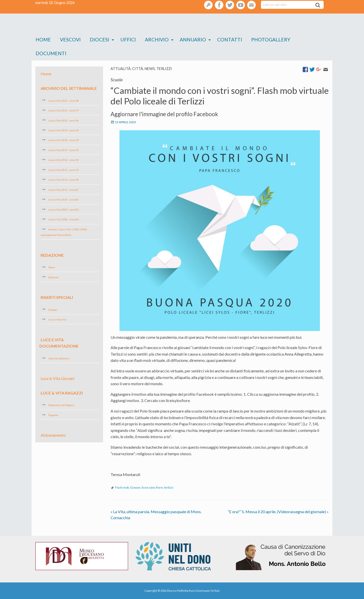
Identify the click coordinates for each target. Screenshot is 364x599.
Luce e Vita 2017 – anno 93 (64, 150)
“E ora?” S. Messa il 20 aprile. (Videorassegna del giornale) (278, 512)
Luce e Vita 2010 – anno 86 (64, 199)
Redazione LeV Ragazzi (61, 405)
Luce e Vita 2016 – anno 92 (64, 160)
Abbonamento (53, 435)
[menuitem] (43, 40)
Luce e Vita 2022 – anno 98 (64, 100)
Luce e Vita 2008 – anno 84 (64, 219)
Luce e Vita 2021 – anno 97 (64, 110)
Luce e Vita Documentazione (59, 343)
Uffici (128, 40)
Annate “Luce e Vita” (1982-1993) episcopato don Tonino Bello (64, 232)
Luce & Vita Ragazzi (62, 393)
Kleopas (53, 309)
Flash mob (122, 487)
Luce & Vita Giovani (57, 378)
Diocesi (100, 40)
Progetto (53, 415)
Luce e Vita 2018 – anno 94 (64, 140)
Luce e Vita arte (57, 319)
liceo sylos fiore (152, 487)
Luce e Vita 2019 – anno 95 (64, 130)
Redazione (52, 255)
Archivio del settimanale (69, 88)
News (150, 69)
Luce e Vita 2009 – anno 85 (64, 210)
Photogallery (271, 40)
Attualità (121, 69)
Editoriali (54, 277)
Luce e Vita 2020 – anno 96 (64, 120)
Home (43, 40)
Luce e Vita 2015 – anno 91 (64, 170)
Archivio (157, 40)
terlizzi (169, 487)
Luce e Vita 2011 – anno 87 (64, 190)
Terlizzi (164, 69)
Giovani (135, 487)
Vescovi (70, 40)
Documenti (51, 53)
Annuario (193, 40)
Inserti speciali (57, 297)
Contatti (230, 40)
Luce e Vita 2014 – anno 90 (64, 180)
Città (138, 69)
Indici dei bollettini (59, 358)
